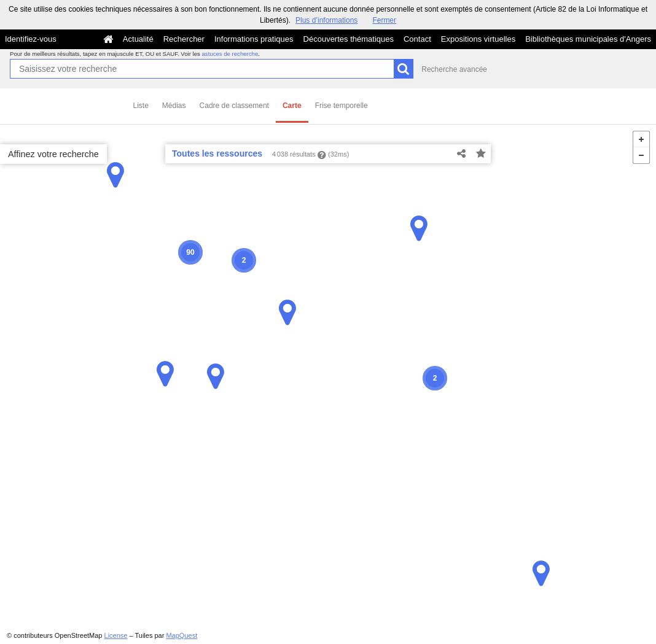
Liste (141, 106)
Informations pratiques (254, 39)
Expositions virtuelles (478, 39)
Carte (292, 106)
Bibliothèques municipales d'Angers (588, 39)
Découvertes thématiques (349, 39)
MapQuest (182, 635)
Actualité (138, 39)
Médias (174, 106)
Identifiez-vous (31, 39)
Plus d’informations (326, 20)
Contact (417, 39)
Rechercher (184, 39)
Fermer (384, 20)
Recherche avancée (454, 69)
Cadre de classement (234, 106)
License (116, 635)
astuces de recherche (230, 54)
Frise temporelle (342, 106)
